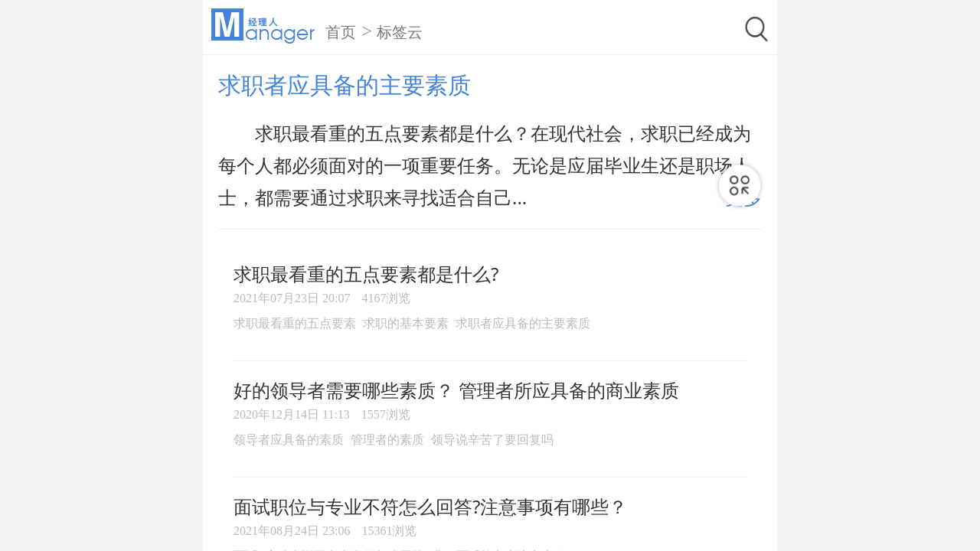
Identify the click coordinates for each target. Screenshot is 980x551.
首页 (341, 32)
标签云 (400, 32)
